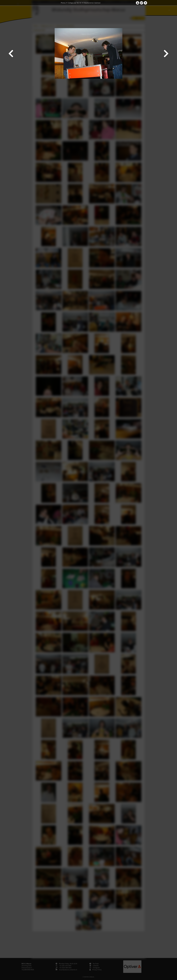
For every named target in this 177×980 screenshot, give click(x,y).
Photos (63, 3)
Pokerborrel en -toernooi (92, 3)
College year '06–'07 (75, 3)
